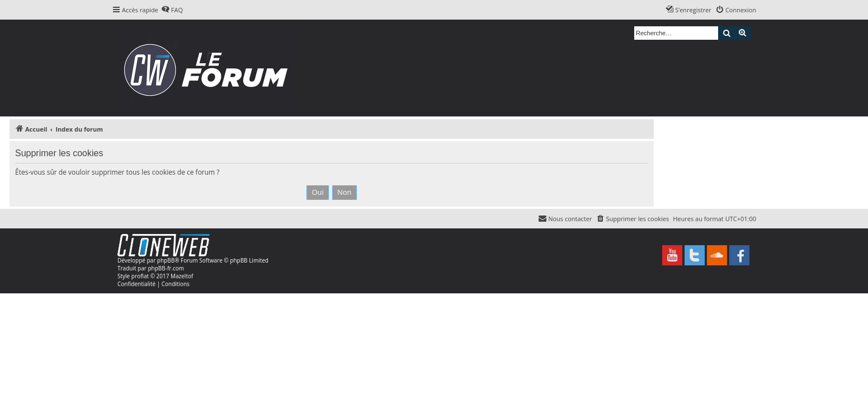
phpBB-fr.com (166, 268)
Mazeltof (182, 276)
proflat (140, 276)
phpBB (166, 260)
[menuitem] (172, 10)
